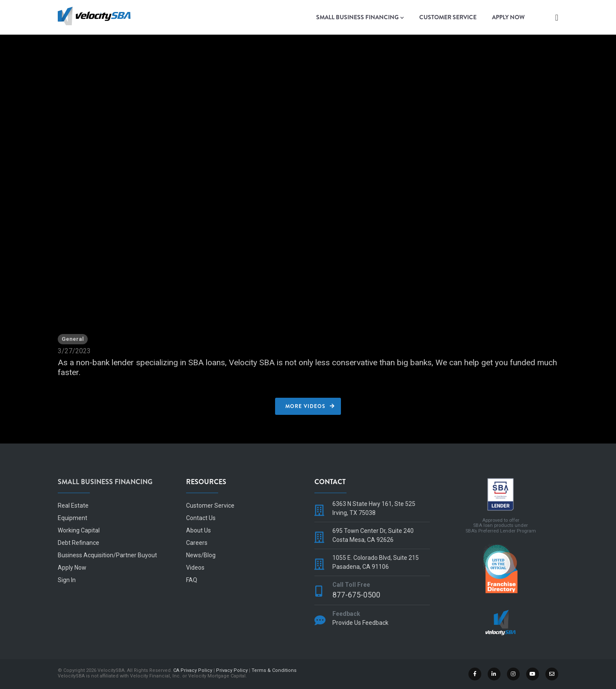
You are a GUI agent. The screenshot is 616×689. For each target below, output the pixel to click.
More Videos (305, 406)
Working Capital (79, 530)
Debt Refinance (78, 543)
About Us (198, 530)
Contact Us (201, 518)
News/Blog (201, 555)
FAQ (192, 580)
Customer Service (448, 17)
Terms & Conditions (274, 670)
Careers (197, 543)
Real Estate (73, 506)
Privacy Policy (232, 670)
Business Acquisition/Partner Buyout (107, 555)
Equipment (73, 518)
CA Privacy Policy (193, 670)
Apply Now (508, 17)
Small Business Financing (360, 18)
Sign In (67, 580)
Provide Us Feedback (360, 623)
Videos (195, 568)
